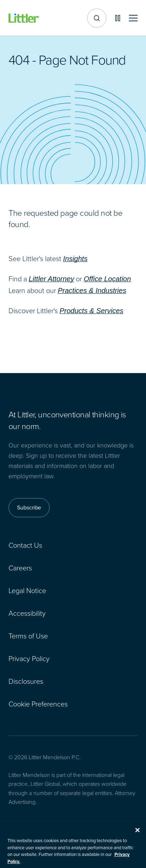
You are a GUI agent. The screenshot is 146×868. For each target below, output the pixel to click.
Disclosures (26, 681)
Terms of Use (28, 636)
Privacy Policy (29, 658)
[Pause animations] (118, 18)
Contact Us (25, 545)
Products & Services (91, 311)
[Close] (137, 833)
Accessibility (27, 613)
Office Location (107, 279)
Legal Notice (27, 590)
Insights (75, 259)
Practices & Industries (92, 291)
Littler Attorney (51, 279)
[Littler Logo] (24, 18)
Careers (20, 568)
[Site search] (97, 18)
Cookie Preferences (38, 704)
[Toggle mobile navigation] (133, 18)
